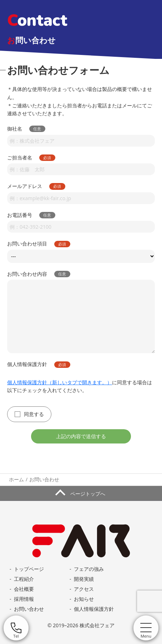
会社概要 (24, 589)
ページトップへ (87, 494)
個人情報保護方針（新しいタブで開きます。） (60, 382)
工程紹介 (24, 579)
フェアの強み (89, 569)
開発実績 (84, 579)
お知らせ (84, 599)
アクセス (84, 589)
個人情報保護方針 (94, 609)
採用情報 (24, 599)
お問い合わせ (29, 609)
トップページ (29, 569)
